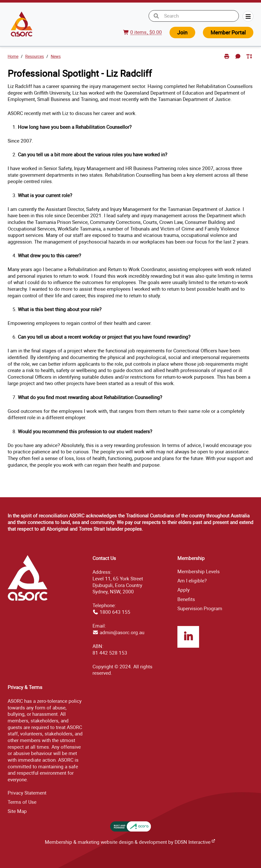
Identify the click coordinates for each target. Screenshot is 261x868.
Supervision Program (200, 608)
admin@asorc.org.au (122, 632)
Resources (35, 56)
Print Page (227, 60)
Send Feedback (239, 60)
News (56, 56)
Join (182, 32)
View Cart (127, 35)
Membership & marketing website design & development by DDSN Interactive (128, 842)
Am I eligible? (192, 581)
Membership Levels (199, 571)
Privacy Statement (27, 793)
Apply (184, 590)
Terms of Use (22, 802)
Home (13, 56)
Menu (248, 16)
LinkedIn (188, 637)
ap (17, 811)
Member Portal (228, 32)
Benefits (186, 599)
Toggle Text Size (250, 60)
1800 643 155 (115, 612)
